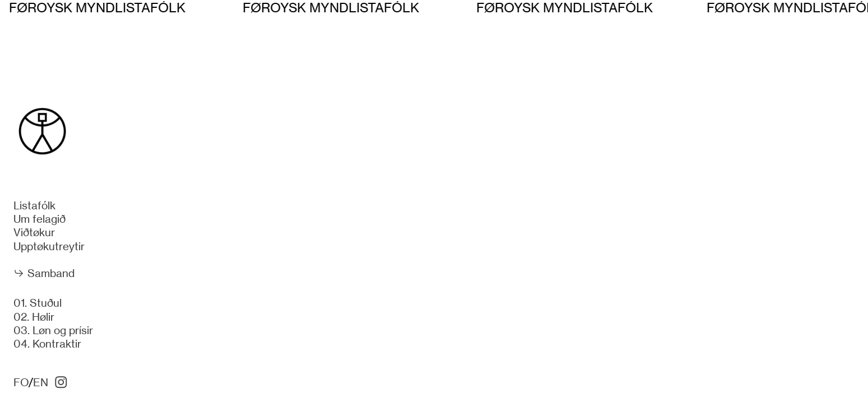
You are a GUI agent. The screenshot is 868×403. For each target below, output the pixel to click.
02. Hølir (34, 317)
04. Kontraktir (47, 344)
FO (21, 383)
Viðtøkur (34, 233)
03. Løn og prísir (53, 331)
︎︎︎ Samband (44, 273)
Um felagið (40, 219)
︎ (61, 382)
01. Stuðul (38, 303)
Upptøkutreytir (49, 247)
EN (41, 383)
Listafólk (34, 206)
